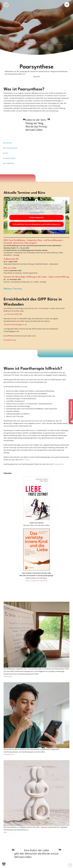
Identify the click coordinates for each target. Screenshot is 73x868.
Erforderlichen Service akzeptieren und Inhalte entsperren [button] (37, 224)
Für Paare (26, 460)
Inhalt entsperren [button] (37, 217)
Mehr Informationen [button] (36, 212)
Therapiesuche (58, 464)
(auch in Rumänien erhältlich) (37, 581)
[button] (67, 5)
